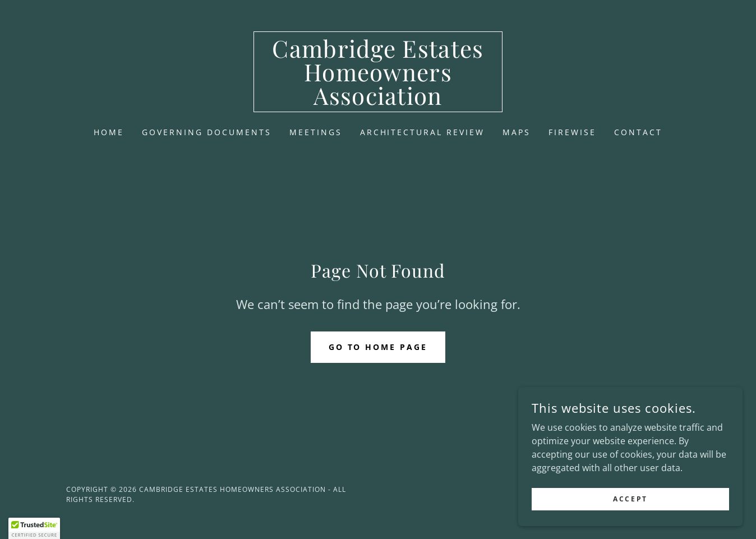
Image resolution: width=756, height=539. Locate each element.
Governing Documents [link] (207, 132)
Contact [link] (638, 132)
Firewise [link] (572, 132)
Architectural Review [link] (423, 132)
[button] (34, 528)
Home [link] (109, 132)
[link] (378, 102)
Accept (630, 522)
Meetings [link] (316, 132)
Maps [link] (517, 132)
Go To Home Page (378, 347)
